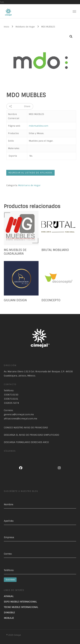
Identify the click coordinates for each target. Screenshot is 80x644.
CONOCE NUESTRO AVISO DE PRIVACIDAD (26, 428)
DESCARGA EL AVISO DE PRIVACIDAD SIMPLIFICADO (31, 435)
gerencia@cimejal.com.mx (19, 414)
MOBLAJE (9, 618)
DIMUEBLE (9, 613)
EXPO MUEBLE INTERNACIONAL (20, 602)
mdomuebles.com (38, 126)
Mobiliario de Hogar (25, 27)
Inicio (7, 27)
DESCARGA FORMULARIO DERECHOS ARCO (26, 442)
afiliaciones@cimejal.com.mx (20, 419)
